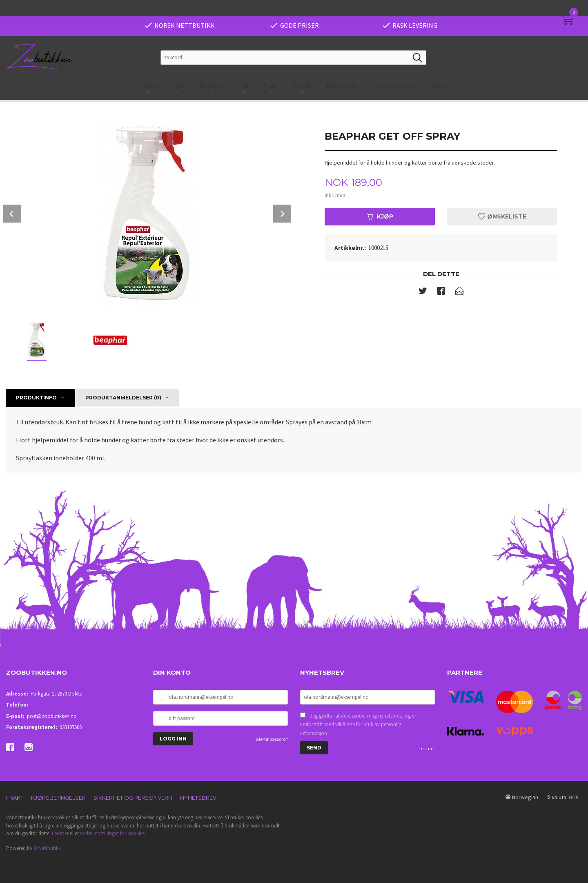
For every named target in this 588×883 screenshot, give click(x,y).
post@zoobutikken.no (52, 716)
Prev (12, 214)
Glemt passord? (272, 739)
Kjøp (380, 216)
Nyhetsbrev (198, 798)
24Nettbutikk (47, 848)
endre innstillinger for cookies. (113, 833)
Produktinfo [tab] (36, 398)
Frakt (15, 798)
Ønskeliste (502, 216)
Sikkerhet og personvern (133, 798)
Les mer (427, 748)
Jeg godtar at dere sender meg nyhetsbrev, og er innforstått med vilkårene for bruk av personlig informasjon (358, 725)
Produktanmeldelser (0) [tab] (123, 398)
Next (282, 214)
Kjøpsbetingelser (58, 798)
